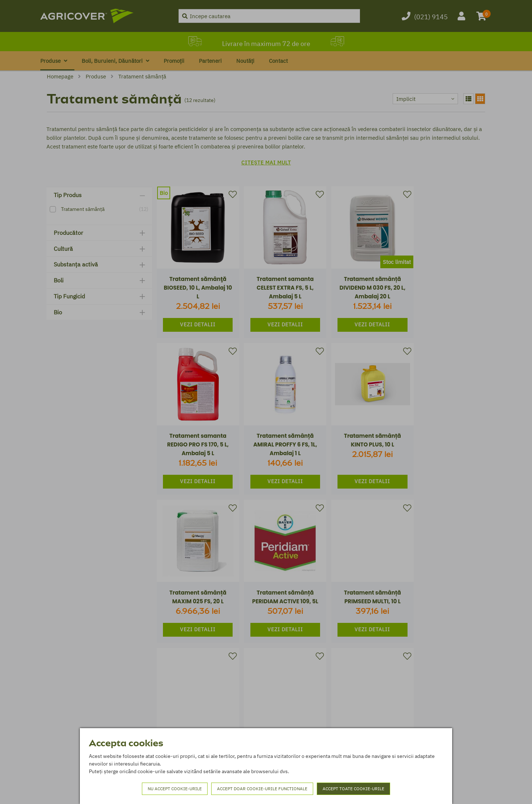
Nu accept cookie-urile (175, 789)
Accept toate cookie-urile (353, 789)
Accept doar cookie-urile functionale (262, 789)
